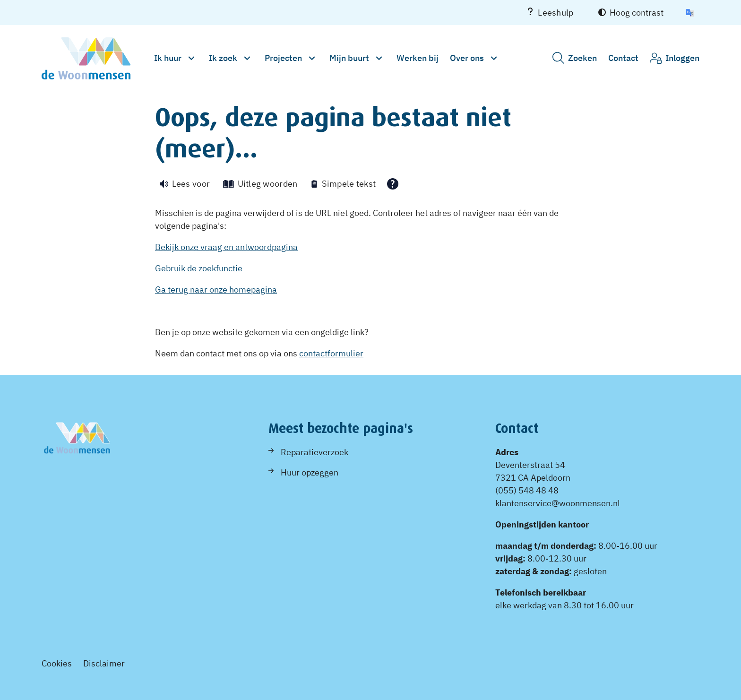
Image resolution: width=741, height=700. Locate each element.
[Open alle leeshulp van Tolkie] (393, 184)
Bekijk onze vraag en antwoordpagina (226, 247)
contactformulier (331, 353)
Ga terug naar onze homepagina (216, 290)
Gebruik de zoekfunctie (199, 268)
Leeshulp (550, 13)
